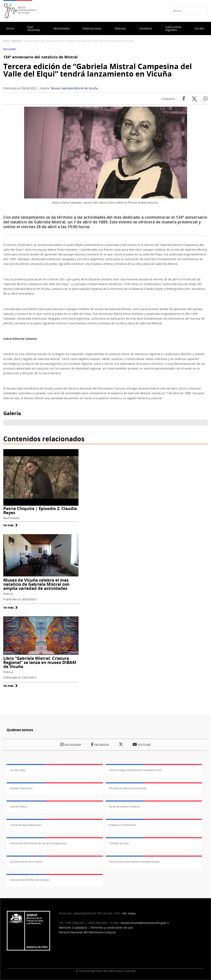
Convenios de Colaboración (26, 825)
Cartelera (145, 28)
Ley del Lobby (18, 770)
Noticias (120, 28)
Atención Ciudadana (73, 927)
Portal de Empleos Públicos (124, 807)
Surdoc (200, 28)
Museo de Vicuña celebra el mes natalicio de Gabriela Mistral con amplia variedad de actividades (36, 584)
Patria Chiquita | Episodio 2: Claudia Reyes (40, 511)
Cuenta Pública (18, 807)
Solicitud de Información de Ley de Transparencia (38, 843)
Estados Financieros (21, 788)
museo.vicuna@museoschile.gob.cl (145, 923)
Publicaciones (92, 28)
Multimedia (62, 28)
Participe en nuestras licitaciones (128, 788)
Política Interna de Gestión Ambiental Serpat (134, 862)
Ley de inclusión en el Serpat (26, 862)
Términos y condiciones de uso (112, 927)
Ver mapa (129, 913)
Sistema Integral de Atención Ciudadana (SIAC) (136, 770)
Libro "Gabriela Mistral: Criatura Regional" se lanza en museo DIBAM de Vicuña (40, 662)
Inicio (10, 28)
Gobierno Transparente (122, 825)
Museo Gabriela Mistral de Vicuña (74, 88)
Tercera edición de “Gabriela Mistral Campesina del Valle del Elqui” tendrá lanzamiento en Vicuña (98, 70)
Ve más (11, 525)
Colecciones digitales (173, 28)
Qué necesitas (34, 28)
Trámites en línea (119, 843)
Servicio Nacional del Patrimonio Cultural (87, 932)
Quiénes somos (20, 730)
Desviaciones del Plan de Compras (30, 880)
